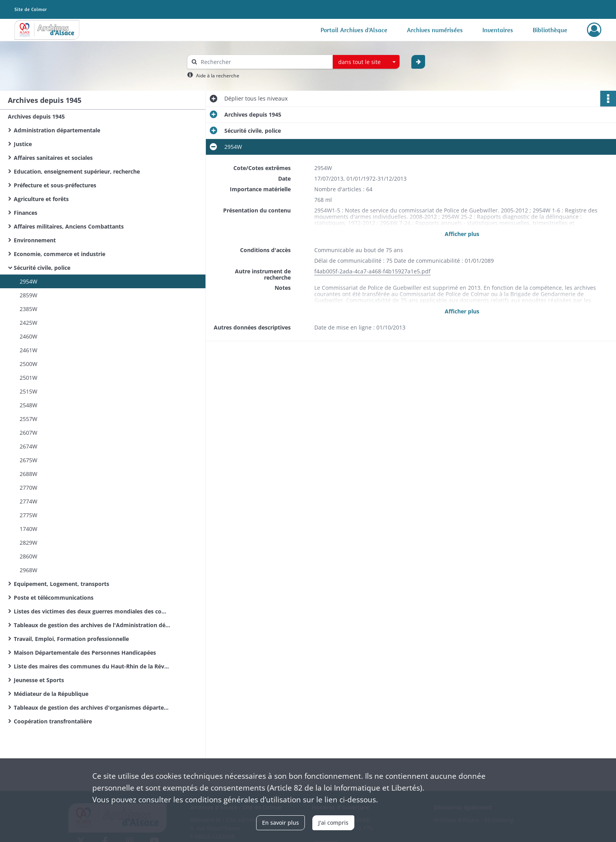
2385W (28, 309)
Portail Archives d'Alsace (354, 30)
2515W (28, 391)
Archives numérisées (435, 30)
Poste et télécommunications (54, 598)
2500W (28, 364)
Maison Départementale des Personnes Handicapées (85, 653)
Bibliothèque (550, 30)
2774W (28, 501)
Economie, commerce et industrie (60, 254)
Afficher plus (462, 234)
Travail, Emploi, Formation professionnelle (71, 639)
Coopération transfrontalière (53, 721)
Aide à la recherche (218, 76)
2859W (28, 295)
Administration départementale (57, 130)
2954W (28, 281)
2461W (28, 350)
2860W (28, 556)
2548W (28, 405)
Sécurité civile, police (42, 268)
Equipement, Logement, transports (61, 584)
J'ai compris (333, 823)
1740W (28, 529)
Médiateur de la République (51, 694)
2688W (28, 474)
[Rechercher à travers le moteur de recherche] (264, 62)
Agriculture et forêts (41, 199)
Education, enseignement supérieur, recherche (77, 171)
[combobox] (366, 62)
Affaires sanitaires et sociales (53, 158)
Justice (23, 144)
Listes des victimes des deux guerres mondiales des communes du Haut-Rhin (92, 611)
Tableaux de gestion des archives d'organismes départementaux (92, 707)
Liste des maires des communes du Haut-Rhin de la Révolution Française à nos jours (92, 666)
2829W (28, 543)
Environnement (35, 240)
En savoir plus (280, 823)
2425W (28, 323)
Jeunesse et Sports (39, 680)
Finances (26, 213)
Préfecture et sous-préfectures (55, 185)
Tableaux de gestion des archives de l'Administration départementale (92, 625)
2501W (28, 378)
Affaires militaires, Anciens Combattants (69, 226)
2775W (28, 515)
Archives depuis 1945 (36, 116)
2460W (28, 336)
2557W (28, 419)
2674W (28, 446)
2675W (28, 460)
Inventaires (498, 30)
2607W (28, 433)
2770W (28, 488)
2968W (28, 570)
